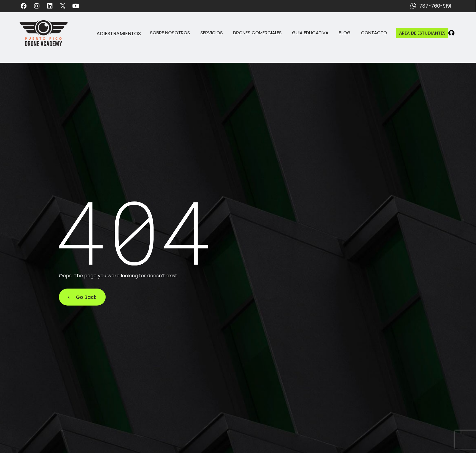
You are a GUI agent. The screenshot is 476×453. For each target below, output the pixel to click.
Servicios (212, 33)
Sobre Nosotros (170, 33)
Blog (345, 33)
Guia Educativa (310, 33)
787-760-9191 (435, 6)
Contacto (374, 33)
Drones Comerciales (257, 33)
